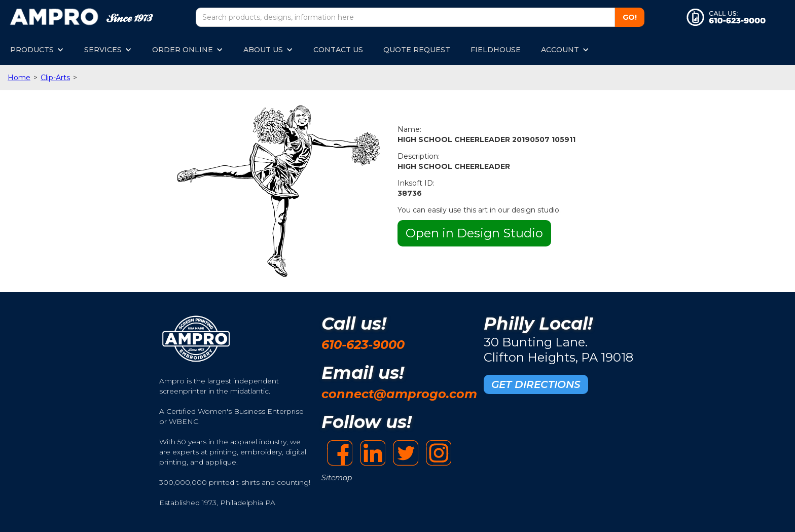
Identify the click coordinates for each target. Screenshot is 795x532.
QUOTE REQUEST (417, 50)
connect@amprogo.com (399, 394)
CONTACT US (338, 50)
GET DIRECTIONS (536, 384)
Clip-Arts (55, 78)
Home (19, 78)
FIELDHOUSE (496, 50)
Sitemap (337, 478)
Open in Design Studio (474, 233)
